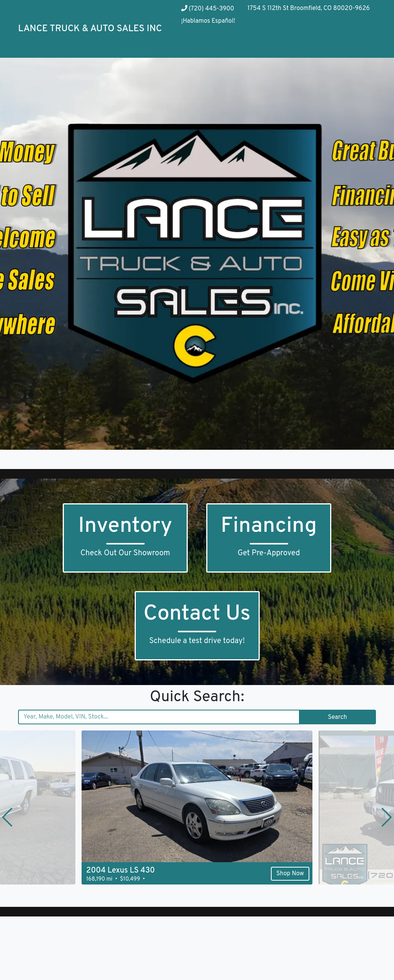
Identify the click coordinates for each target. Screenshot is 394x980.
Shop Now (290, 874)
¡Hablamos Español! (208, 21)
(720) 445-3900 (208, 9)
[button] (7, 817)
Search (337, 717)
